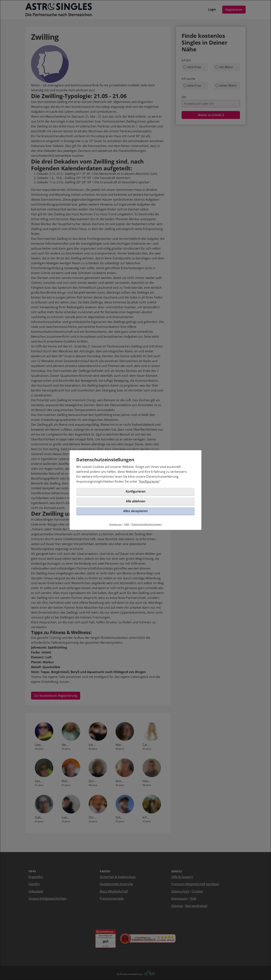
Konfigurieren (150, 482)
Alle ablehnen (136, 502)
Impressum (115, 525)
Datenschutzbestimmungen (147, 525)
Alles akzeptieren (135, 512)
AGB (127, 525)
